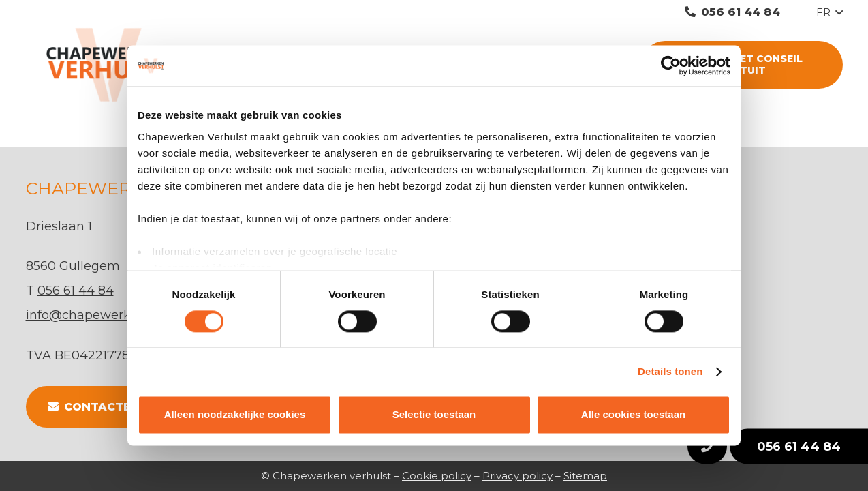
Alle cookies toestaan (633, 415)
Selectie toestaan (434, 415)
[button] (830, 12)
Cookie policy (437, 476)
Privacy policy (517, 476)
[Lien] (119, 65)
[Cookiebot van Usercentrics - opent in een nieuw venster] (671, 65)
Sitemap (585, 476)
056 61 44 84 (799, 447)
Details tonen (670, 371)
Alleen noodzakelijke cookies (235, 415)
